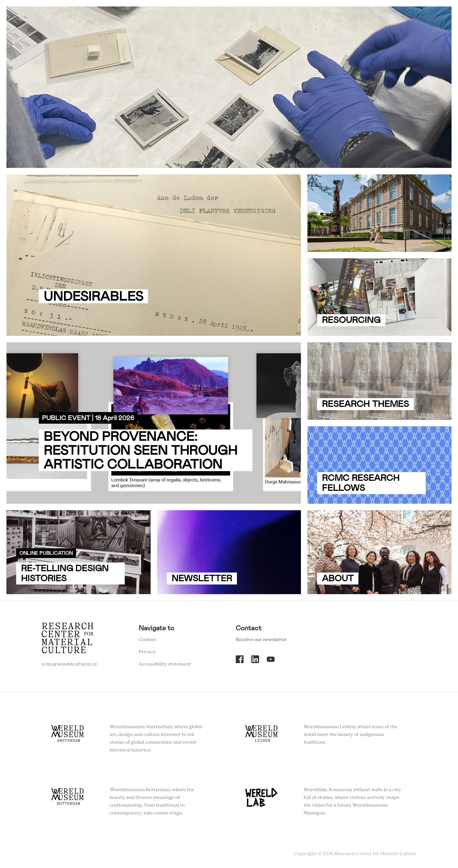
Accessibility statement (165, 664)
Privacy (147, 652)
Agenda (284, 16)
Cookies (147, 640)
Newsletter (367, 16)
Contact (335, 16)
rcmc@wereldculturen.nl (69, 664)
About (309, 16)
